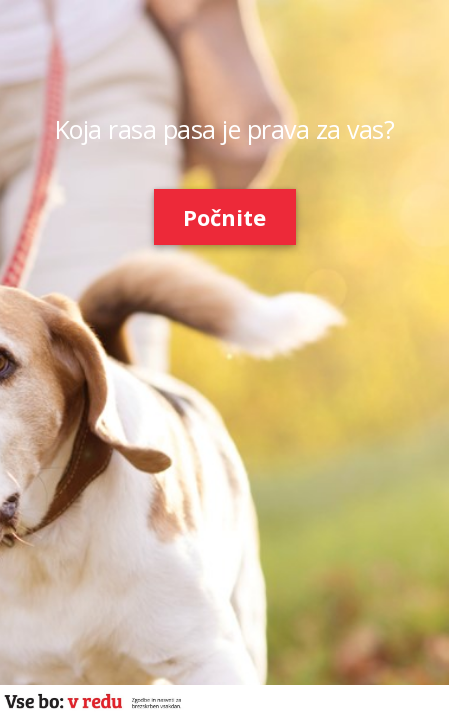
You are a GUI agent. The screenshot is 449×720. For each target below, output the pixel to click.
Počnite (224, 217)
